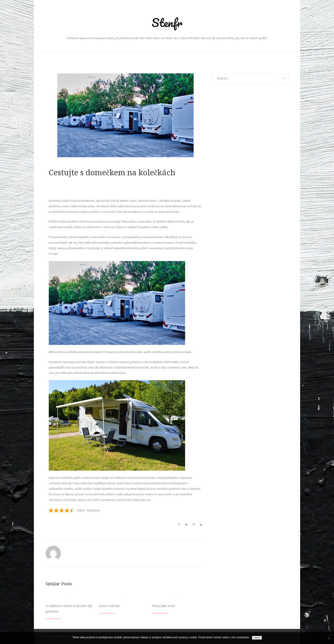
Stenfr (167, 23)
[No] (329, 638)
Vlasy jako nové (163, 606)
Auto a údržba (109, 606)
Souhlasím (257, 638)
